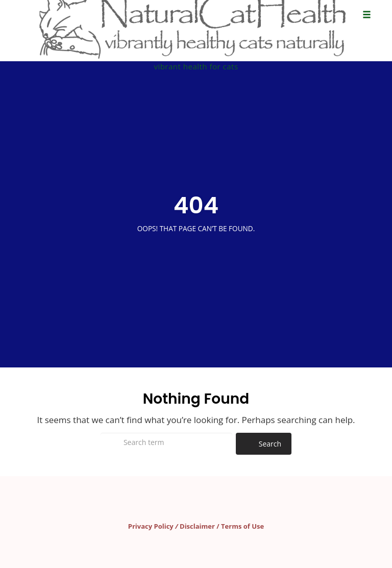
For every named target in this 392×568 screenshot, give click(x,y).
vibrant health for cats (196, 66)
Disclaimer (197, 526)
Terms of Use (242, 526)
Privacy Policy (151, 526)
